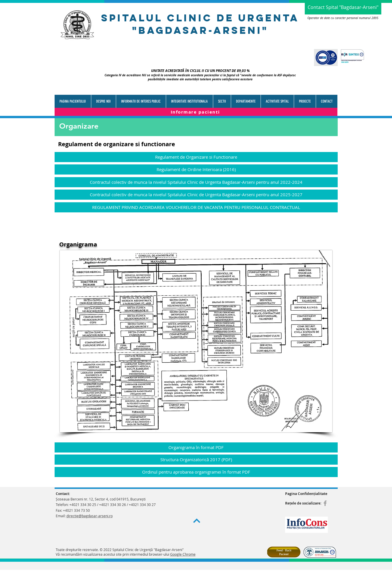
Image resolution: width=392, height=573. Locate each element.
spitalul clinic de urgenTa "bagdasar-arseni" (200, 24)
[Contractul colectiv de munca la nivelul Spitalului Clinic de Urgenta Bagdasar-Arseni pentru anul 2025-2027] (196, 195)
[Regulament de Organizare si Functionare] (196, 157)
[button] (141, 101)
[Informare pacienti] (196, 112)
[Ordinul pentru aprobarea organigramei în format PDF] (196, 472)
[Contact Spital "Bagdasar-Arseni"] (343, 7)
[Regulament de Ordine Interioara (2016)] (196, 169)
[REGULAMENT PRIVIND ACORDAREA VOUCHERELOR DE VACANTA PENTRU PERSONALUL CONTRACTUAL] (196, 207)
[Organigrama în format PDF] (196, 447)
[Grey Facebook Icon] (325, 503)
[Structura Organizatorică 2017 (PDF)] (196, 460)
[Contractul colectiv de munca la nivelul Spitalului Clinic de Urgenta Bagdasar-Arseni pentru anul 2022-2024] (196, 182)
